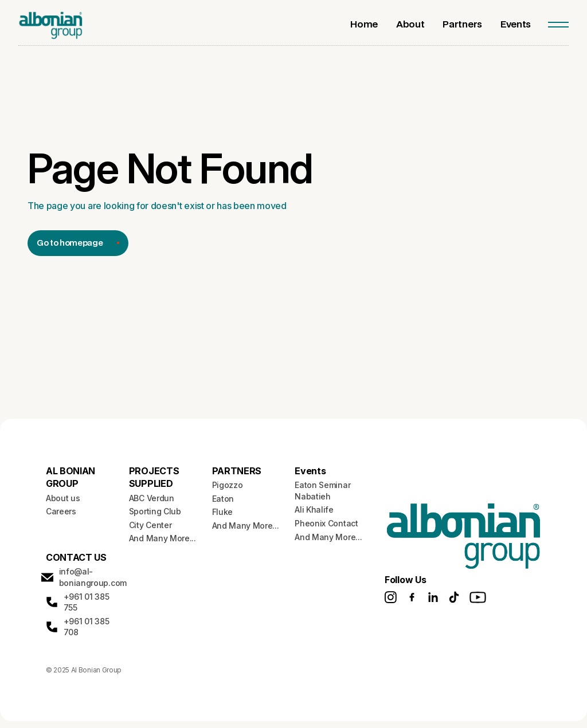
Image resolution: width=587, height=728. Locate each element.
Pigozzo (228, 485)
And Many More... (163, 538)
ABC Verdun (152, 498)
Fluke (222, 512)
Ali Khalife (314, 509)
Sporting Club (155, 511)
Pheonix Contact (326, 523)
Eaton (223, 499)
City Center (150, 525)
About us (63, 498)
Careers (61, 511)
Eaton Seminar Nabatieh (322, 491)
